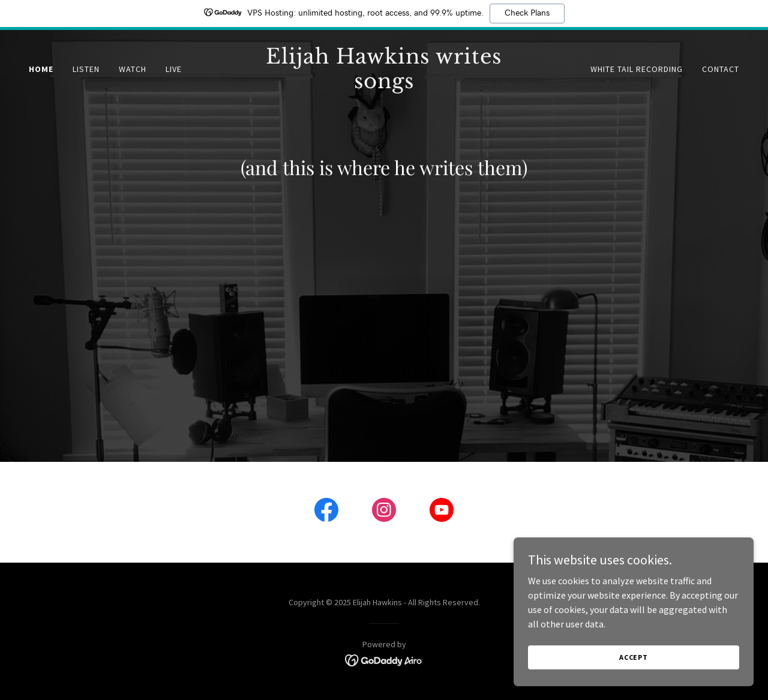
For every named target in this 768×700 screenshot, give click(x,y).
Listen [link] (86, 69)
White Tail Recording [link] (637, 69)
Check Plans (527, 13)
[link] (384, 85)
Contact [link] (721, 69)
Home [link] (41, 69)
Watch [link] (133, 69)
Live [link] (174, 69)
